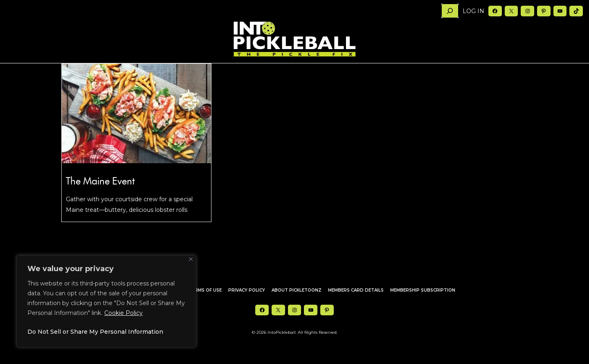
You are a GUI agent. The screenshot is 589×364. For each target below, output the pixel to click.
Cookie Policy (124, 313)
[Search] (450, 11)
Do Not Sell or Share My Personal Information (95, 332)
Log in (473, 11)
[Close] (191, 259)
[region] (106, 301)
